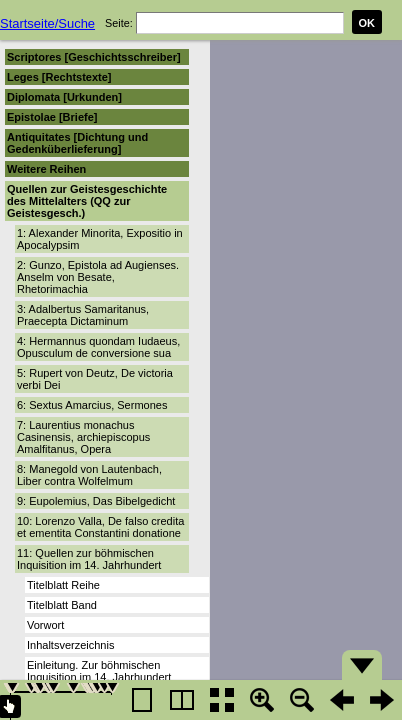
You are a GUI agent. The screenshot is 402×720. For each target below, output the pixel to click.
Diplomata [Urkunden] (64, 97)
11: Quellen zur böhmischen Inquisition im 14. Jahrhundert (89, 559)
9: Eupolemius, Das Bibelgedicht (96, 501)
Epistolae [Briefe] (52, 117)
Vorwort (45, 625)
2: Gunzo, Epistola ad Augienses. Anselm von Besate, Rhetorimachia (98, 277)
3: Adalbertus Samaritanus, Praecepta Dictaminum (83, 315)
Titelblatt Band (62, 605)
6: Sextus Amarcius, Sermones (92, 405)
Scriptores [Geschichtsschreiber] (94, 57)
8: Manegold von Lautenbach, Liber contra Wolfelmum (89, 475)
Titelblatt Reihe (63, 585)
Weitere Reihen (46, 169)
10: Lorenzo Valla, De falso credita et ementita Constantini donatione (100, 527)
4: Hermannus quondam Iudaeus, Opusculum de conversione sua (98, 347)
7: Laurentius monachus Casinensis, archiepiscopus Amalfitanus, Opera (83, 437)
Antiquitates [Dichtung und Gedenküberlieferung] (77, 143)
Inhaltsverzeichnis (70, 645)
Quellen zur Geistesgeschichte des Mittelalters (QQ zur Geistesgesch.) (87, 201)
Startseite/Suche (47, 23)
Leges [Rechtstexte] (59, 77)
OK (366, 23)
